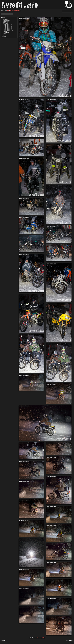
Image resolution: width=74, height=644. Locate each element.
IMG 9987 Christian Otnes (59, 205)
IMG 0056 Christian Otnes (31, 577)
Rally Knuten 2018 (17, 11)
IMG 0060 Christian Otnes (31, 553)
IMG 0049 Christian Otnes (59, 606)
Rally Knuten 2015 (7, 28)
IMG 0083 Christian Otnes (31, 383)
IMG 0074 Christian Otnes (59, 448)
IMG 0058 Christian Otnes (59, 552)
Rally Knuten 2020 (7, 25)
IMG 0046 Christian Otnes (59, 626)
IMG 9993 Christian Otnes (59, 121)
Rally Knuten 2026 (7, 24)
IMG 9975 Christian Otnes (31, 273)
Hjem (8, 11)
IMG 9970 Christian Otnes (31, 354)
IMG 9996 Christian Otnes (45, 57)
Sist (43, 638)
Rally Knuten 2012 (7, 30)
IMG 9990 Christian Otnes (59, 164)
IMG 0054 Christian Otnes (59, 588)
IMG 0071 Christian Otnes (31, 470)
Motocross (5, 20)
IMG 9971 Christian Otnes (59, 322)
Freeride (5, 35)
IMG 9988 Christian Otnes (31, 177)
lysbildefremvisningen (68, 11)
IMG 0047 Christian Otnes (31, 615)
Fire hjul (5, 36)
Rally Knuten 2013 (7, 31)
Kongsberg (5, 33)
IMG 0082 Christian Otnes (59, 394)
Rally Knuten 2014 (7, 29)
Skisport (5, 21)
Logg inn (3, 640)
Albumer (3, 18)
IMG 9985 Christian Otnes (31, 206)
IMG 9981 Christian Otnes (31, 244)
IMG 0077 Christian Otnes (45, 423)
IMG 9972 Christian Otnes (31, 313)
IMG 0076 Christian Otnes (31, 451)
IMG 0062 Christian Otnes (59, 533)
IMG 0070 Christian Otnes (59, 490)
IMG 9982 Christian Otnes (59, 234)
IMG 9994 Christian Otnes (31, 118)
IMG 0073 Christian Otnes (59, 465)
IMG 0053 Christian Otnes (31, 596)
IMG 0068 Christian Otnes (31, 489)
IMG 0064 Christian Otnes (59, 514)
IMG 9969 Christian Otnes (59, 363)
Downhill (5, 22)
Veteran (11, 11)
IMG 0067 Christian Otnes (31, 509)
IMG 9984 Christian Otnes (31, 225)
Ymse (4, 32)
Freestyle (5, 34)
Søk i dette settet (8, 14)
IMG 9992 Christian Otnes (31, 147)
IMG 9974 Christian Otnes (59, 282)
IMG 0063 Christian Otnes (31, 528)
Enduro (4, 19)
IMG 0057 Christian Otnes (59, 570)
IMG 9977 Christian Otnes (59, 253)
